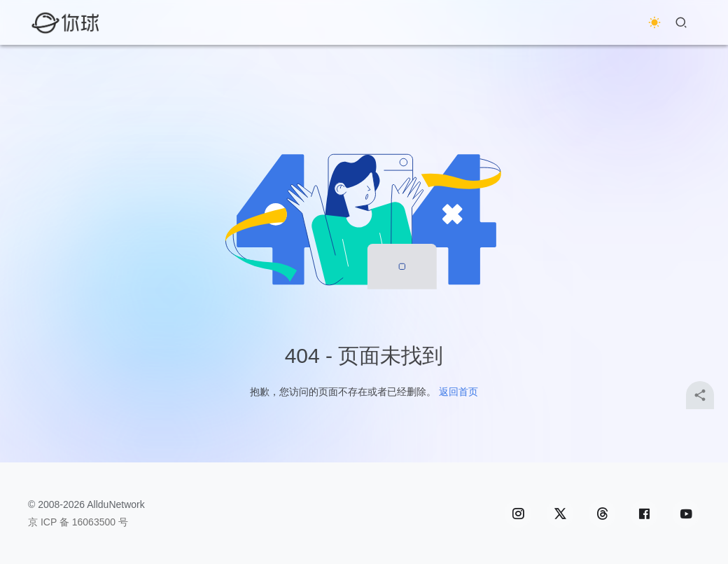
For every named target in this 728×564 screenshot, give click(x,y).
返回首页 (458, 392)
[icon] (518, 514)
